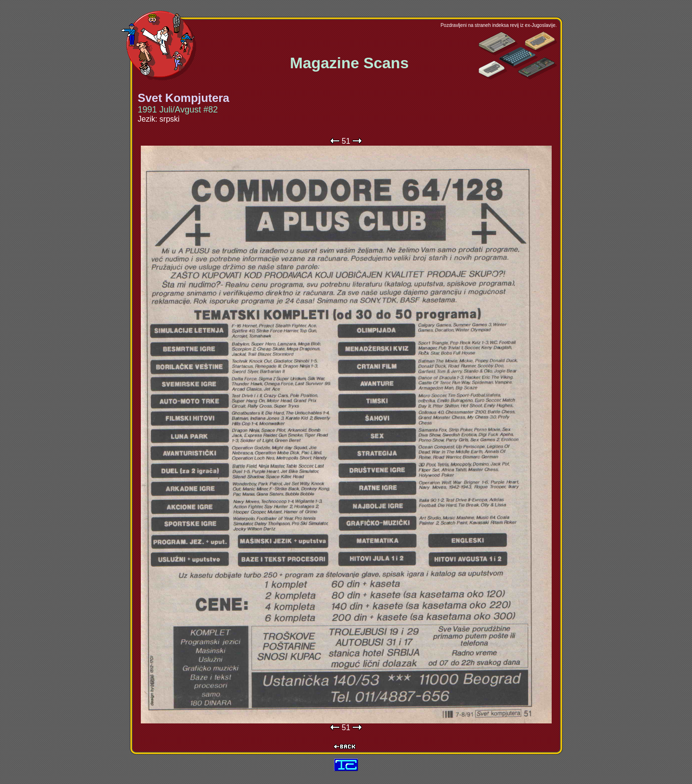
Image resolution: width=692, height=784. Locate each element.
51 (346, 141)
